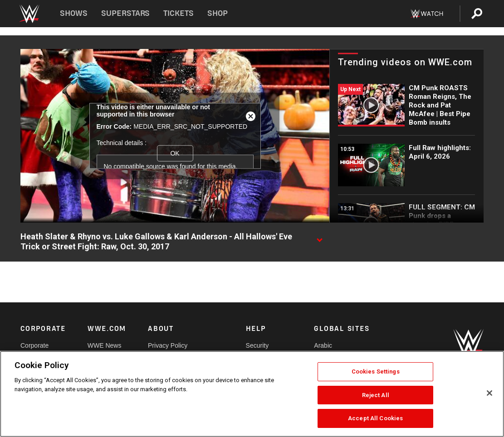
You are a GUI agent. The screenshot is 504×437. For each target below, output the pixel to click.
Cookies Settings (376, 371)
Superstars (126, 13)
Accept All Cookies (375, 418)
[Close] (489, 393)
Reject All (376, 395)
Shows (74, 13)
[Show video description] (319, 237)
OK (175, 153)
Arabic (323, 345)
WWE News (105, 345)
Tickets (179, 13)
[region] (252, 394)
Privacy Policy (168, 345)
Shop (218, 13)
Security (257, 345)
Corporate (34, 345)
